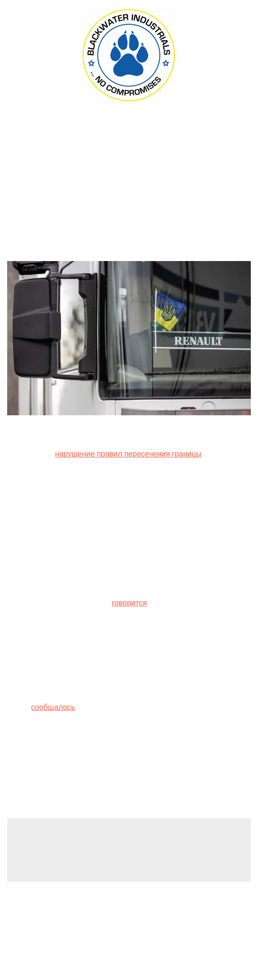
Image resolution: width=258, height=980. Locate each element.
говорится (129, 603)
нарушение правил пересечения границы (129, 454)
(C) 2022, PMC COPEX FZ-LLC (129, 970)
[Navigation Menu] (129, 121)
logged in (82, 851)
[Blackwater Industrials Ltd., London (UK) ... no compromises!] (129, 56)
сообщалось (53, 707)
